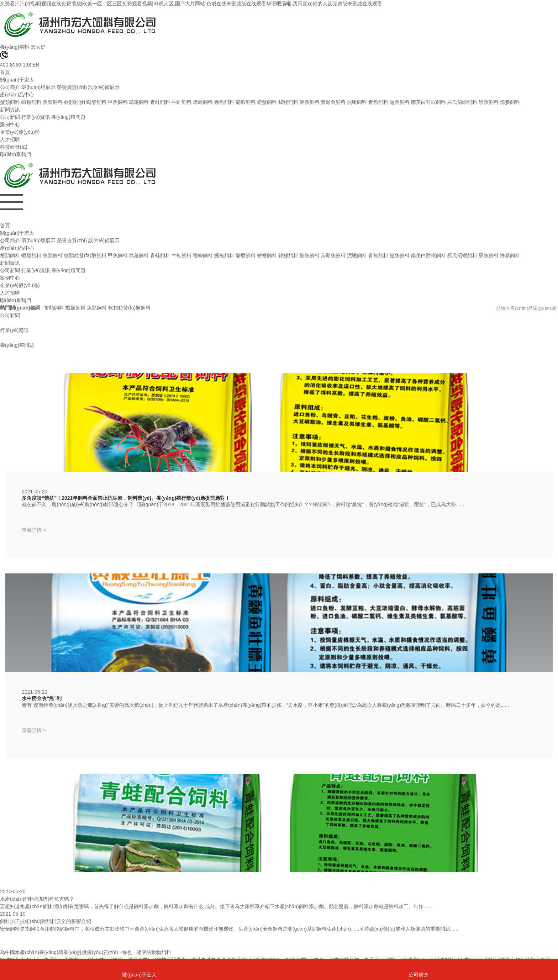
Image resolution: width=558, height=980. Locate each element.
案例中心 (10, 125)
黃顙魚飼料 (333, 102)
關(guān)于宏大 (17, 80)
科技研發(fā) (14, 147)
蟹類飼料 (10, 102)
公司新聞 (10, 117)
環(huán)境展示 (38, 87)
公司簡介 (10, 87)
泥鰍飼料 (357, 102)
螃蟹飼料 (267, 102)
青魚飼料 (378, 102)
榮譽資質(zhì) (72, 87)
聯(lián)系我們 (15, 154)
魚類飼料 (53, 102)
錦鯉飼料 (288, 102)
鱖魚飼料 (224, 102)
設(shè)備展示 (104, 87)
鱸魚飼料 (400, 102)
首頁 (5, 72)
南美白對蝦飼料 (428, 102)
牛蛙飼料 (181, 102)
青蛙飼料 (160, 102)
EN (36, 65)
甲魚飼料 (118, 102)
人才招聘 (10, 139)
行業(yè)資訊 (36, 117)
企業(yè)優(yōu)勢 (20, 132)
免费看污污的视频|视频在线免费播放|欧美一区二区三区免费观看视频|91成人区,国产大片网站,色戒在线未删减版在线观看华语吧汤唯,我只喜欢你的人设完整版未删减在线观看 (191, 4)
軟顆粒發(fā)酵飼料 (85, 102)
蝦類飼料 (31, 102)
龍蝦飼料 (246, 102)
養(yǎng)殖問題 (68, 117)
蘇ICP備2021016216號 (158, 955)
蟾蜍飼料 (203, 102)
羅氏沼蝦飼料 (462, 102)
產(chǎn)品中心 (17, 95)
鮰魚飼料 (310, 102)
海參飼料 (510, 102)
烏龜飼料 (139, 102)
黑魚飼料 (489, 102)
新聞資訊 (10, 110)
